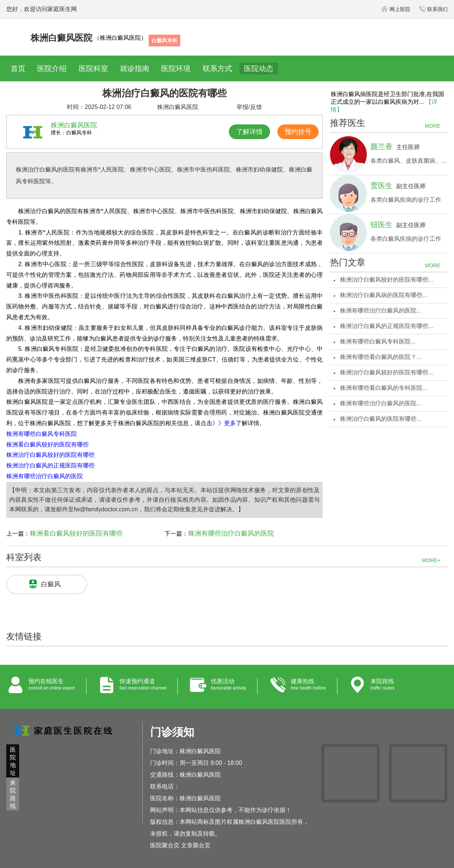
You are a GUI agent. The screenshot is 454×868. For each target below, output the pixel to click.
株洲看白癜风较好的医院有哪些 (47, 444)
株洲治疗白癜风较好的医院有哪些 (50, 455)
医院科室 (93, 68)
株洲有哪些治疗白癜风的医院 (45, 476)
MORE (433, 126)
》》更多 (224, 423)
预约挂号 (298, 132)
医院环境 (176, 68)
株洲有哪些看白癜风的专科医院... (384, 388)
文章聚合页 (196, 845)
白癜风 (51, 584)
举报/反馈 (249, 107)
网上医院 (396, 9)
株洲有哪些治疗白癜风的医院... (381, 310)
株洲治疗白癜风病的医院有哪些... (384, 295)
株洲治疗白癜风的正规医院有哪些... (386, 326)
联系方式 (217, 68)
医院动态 (259, 68)
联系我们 (433, 9)
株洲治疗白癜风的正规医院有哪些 (50, 465)
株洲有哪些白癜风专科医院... (378, 341)
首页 (18, 68)
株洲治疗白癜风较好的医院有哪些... (386, 280)
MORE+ (431, 560)
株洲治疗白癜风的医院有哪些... (381, 419)
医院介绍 (52, 68)
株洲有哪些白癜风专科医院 (42, 434)
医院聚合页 (165, 845)
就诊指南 (135, 68)
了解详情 (249, 132)
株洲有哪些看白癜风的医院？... (381, 357)
